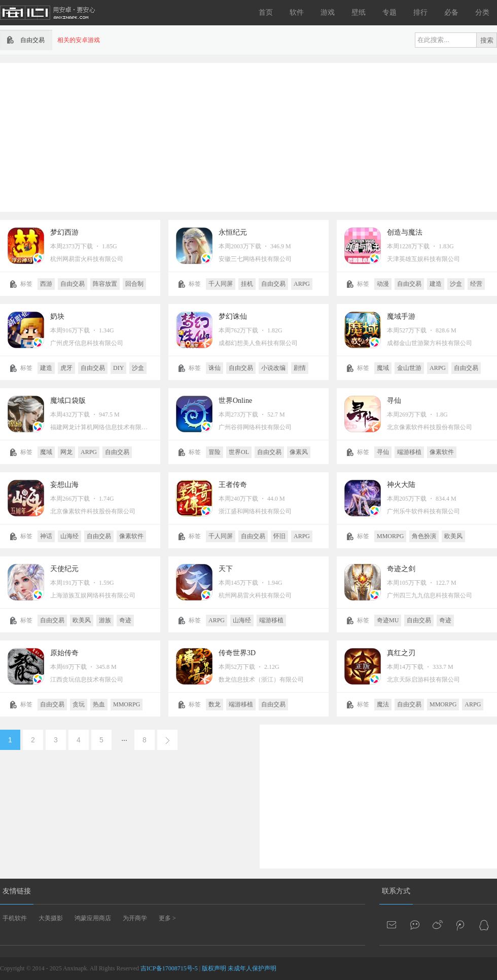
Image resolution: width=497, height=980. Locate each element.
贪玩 (79, 704)
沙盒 (456, 284)
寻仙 (394, 401)
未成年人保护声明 (252, 968)
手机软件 (15, 918)
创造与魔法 (405, 232)
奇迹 (125, 620)
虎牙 (66, 368)
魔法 (383, 704)
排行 (420, 12)
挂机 (247, 284)
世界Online (235, 401)
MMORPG (390, 536)
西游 (46, 284)
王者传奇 (233, 485)
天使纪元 (64, 569)
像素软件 (442, 452)
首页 (266, 12)
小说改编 (273, 368)
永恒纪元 (233, 232)
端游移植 (409, 452)
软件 (297, 12)
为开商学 (135, 918)
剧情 (300, 368)
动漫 (383, 284)
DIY (118, 368)
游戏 (328, 12)
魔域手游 (401, 316)
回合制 (134, 284)
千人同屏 (221, 284)
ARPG (302, 284)
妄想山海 (64, 485)
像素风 (299, 452)
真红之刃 (401, 653)
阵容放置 (105, 284)
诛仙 (215, 368)
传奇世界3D (237, 653)
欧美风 (453, 536)
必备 (451, 12)
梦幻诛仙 (233, 316)
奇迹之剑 (401, 569)
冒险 (215, 452)
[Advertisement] (230, 136)
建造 (436, 284)
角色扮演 (424, 536)
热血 (99, 704)
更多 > (167, 918)
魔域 (383, 368)
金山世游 (409, 368)
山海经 (69, 536)
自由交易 (73, 284)
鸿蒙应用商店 (93, 918)
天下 (226, 569)
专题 (389, 12)
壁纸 (359, 12)
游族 (105, 620)
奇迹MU (388, 620)
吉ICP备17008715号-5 (169, 968)
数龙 (215, 704)
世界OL (239, 452)
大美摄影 (51, 918)
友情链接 (17, 891)
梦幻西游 (64, 232)
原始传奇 (64, 653)
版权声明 (214, 968)
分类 (482, 12)
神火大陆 (401, 485)
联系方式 (396, 891)
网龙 (66, 452)
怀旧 (279, 536)
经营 (476, 284)
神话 (46, 536)
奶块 (57, 316)
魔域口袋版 (68, 401)
